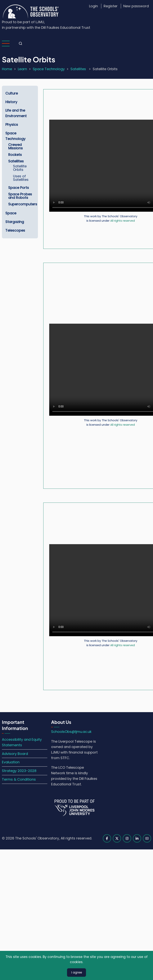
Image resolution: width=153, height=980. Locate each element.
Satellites (79, 69)
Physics (12, 125)
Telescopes (15, 230)
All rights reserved (123, 221)
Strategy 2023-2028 (19, 771)
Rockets (15, 155)
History (11, 102)
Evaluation (11, 762)
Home (7, 69)
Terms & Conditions (19, 779)
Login (93, 6)
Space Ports (19, 188)
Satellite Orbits (20, 168)
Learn (22, 69)
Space (11, 213)
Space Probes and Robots (20, 196)
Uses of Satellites (21, 178)
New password (136, 6)
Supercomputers (23, 204)
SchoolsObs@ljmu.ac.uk (71, 732)
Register (111, 6)
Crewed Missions (16, 146)
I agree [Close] (76, 973)
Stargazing (15, 222)
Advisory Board (15, 754)
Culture (12, 93)
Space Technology (49, 69)
